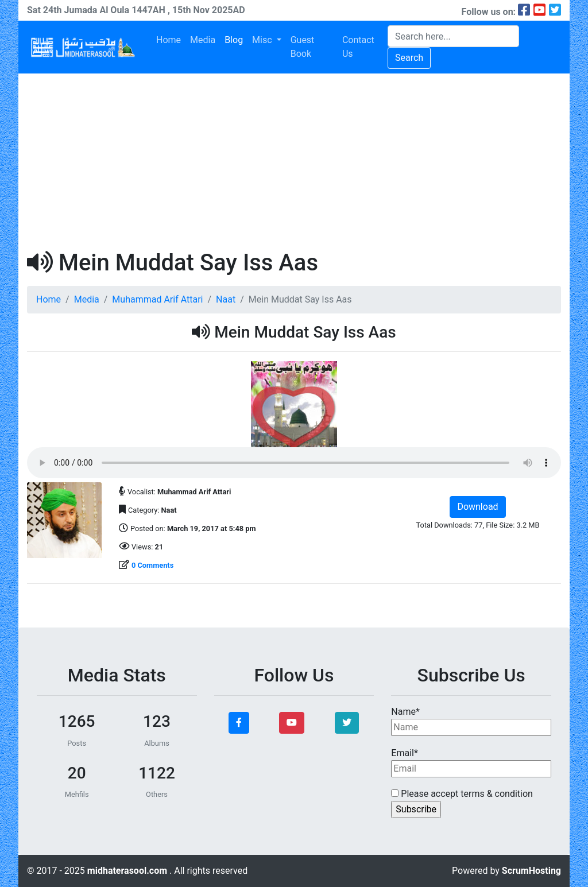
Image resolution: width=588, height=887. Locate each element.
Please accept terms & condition (462, 794)
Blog (234, 40)
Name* (471, 721)
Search (409, 58)
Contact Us (358, 47)
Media (203, 40)
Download (477, 507)
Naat (226, 299)
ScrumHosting (531, 871)
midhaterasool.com (128, 871)
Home (169, 40)
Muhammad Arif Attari (157, 299)
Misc (263, 40)
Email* (471, 762)
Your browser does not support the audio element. (294, 463)
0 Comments (152, 565)
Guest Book (303, 47)
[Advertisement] (294, 160)
